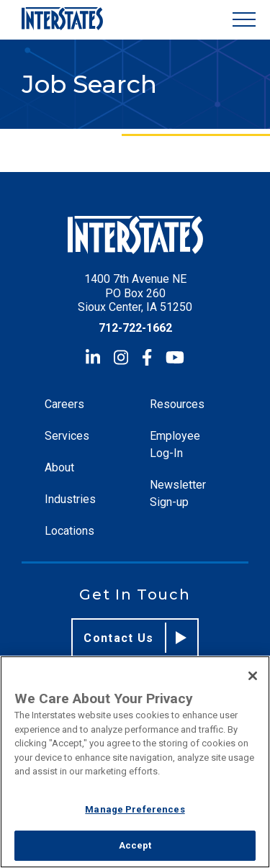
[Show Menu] (244, 20)
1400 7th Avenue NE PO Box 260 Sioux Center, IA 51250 (135, 293)
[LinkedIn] (93, 357)
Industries (70, 499)
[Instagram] (121, 357)
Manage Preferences (135, 809)
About (59, 467)
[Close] (253, 676)
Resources (177, 404)
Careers (64, 404)
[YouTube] (175, 357)
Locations (69, 531)
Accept (135, 845)
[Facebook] (147, 357)
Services (67, 436)
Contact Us (135, 638)
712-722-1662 (135, 328)
